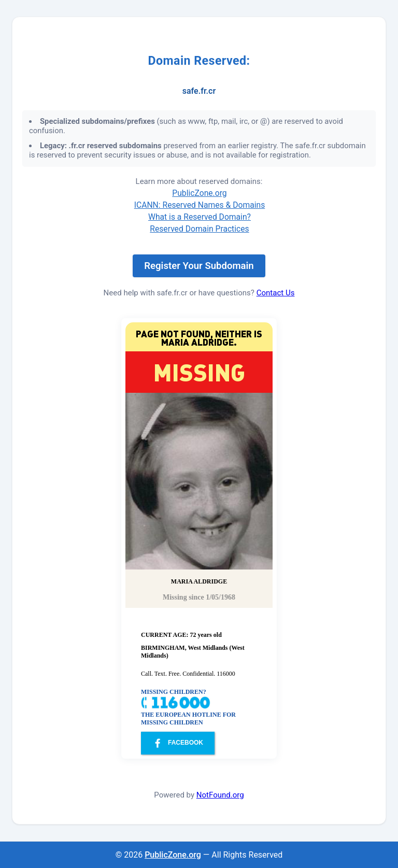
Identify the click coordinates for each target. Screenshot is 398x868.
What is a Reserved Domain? (200, 217)
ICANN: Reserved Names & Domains (200, 205)
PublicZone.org (199, 193)
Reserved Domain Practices (199, 229)
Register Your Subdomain (199, 266)
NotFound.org (220, 795)
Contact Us (276, 293)
